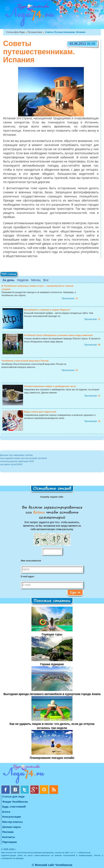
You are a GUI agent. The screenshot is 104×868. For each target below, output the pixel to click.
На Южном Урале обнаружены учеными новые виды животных (59, 335)
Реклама (8, 832)
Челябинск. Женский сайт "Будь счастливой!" (29, 16)
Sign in (75, 592)
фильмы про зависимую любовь (16, 455)
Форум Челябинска (15, 802)
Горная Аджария (52, 664)
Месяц (36, 280)
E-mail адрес (28, 576)
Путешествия (35, 32)
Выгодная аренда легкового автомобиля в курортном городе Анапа (52, 694)
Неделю (23, 280)
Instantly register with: (52, 497)
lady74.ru (74, 852)
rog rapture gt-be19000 (11, 464)
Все (46, 280)
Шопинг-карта (12, 827)
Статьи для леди (15, 32)
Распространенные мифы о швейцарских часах (50, 386)
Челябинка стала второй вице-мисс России (25, 361)
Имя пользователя (31, 561)
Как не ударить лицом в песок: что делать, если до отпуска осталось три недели (52, 726)
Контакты (9, 837)
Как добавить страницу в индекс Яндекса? (47, 310)
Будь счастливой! (14, 807)
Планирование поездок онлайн (52, 758)
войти (39, 512)
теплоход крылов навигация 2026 (17, 461)
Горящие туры (52, 634)
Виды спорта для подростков (40, 412)
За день (8, 280)
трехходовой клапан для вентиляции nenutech (23, 458)
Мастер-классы (12, 822)
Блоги (6, 812)
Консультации (12, 817)
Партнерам (10, 842)
